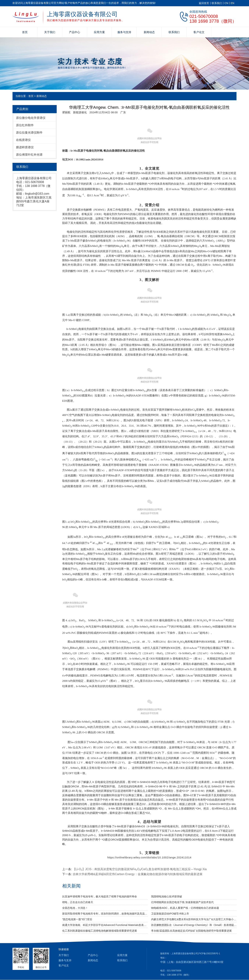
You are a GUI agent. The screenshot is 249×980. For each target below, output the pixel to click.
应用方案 (99, 32)
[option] (123, 112)
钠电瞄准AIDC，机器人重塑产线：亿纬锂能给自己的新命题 (185, 908)
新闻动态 (149, 32)
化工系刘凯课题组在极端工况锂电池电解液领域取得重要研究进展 (100, 931)
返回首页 (204, 3)
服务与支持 (124, 32)
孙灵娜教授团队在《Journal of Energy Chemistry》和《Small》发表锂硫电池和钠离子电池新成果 (194, 925)
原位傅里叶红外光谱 (29, 155)
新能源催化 (80, 112)
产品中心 (75, 32)
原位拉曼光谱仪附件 (29, 133)
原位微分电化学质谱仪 (31, 118)
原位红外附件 (25, 125)
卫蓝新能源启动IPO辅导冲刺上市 (170, 914)
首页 (25, 32)
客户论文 (199, 32)
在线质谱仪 (23, 140)
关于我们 (50, 32)
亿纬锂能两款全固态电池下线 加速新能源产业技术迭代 (182, 902)
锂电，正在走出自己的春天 (78, 902)
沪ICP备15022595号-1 (209, 954)
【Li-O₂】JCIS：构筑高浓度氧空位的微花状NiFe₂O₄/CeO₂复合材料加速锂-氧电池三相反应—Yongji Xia (140, 869)
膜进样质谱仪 (25, 147)
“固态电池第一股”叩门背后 (77, 919)
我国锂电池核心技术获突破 (167, 896)
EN (233, 3)
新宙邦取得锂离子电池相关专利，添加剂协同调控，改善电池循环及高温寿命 (105, 914)
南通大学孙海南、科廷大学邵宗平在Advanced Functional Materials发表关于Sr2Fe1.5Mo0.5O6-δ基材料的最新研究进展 (105, 925)
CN (226, 3)
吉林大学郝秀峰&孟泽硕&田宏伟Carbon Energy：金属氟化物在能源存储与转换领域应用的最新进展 (138, 874)
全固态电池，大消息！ (75, 908)
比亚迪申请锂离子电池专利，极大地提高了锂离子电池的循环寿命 (100, 896)
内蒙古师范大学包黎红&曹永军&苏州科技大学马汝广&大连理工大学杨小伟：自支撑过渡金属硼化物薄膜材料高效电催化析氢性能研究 (194, 919)
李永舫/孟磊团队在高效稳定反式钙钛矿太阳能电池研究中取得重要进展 (191, 931)
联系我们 (217, 3)
